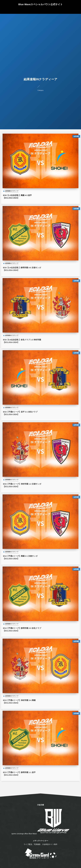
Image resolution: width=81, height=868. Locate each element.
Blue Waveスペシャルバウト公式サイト (40, 4)
